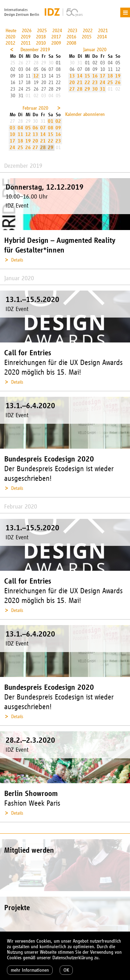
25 (110, 83)
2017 (56, 37)
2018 (41, 37)
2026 (27, 31)
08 (51, 128)
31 (103, 89)
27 (72, 89)
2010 (41, 43)
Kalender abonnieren (85, 114)
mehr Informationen (30, 970)
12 (36, 76)
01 (51, 121)
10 (12, 134)
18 (110, 76)
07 (43, 128)
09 (58, 128)
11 (20, 134)
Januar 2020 (95, 50)
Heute (11, 31)
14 (80, 76)
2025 (42, 31)
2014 (102, 37)
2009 (56, 43)
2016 (71, 37)
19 (118, 76)
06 (35, 128)
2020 (10, 37)
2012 (10, 43)
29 (87, 89)
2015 (87, 37)
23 (95, 83)
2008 (71, 43)
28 (80, 89)
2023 (72, 31)
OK (66, 970)
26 (118, 83)
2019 (26, 37)
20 (72, 83)
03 (12, 128)
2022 (88, 31)
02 (58, 121)
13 (72, 76)
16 (95, 76)
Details (17, 260)
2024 (57, 31)
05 (28, 128)
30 (95, 89)
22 (87, 83)
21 (80, 83)
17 (103, 76)
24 (103, 83)
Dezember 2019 (35, 50)
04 (20, 128)
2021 (103, 31)
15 (87, 76)
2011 (26, 43)
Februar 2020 (35, 108)
